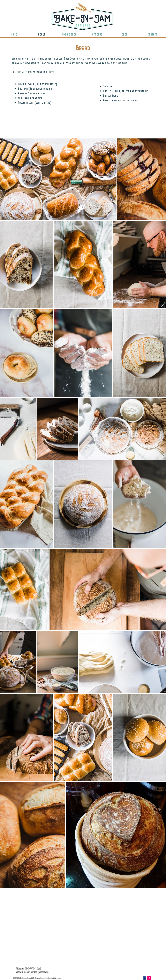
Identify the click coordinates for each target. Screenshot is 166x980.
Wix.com (57, 978)
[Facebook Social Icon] (145, 978)
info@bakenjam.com (36, 972)
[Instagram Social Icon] (149, 978)
